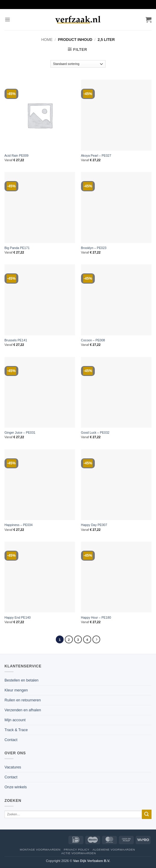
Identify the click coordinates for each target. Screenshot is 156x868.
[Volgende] (96, 639)
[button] (7, 20)
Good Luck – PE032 (95, 432)
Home (47, 40)
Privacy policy (76, 850)
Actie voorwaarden (78, 853)
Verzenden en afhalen (23, 710)
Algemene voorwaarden (114, 850)
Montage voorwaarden (40, 850)
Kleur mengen (16, 690)
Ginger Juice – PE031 (20, 432)
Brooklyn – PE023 (94, 248)
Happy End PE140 (18, 617)
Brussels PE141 (16, 340)
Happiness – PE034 (19, 525)
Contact (11, 740)
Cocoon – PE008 (93, 340)
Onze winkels (16, 787)
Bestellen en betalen (21, 680)
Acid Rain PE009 (16, 155)
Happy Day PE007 (94, 525)
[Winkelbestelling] (78, 64)
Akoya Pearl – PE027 (96, 155)
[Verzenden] (147, 814)
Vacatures (13, 767)
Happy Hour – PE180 (96, 617)
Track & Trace (16, 730)
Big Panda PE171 (17, 248)
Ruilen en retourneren (23, 700)
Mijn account (15, 720)
